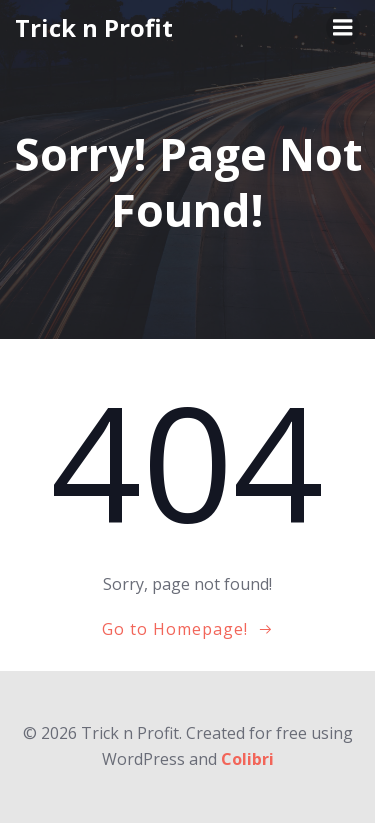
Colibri (247, 759)
